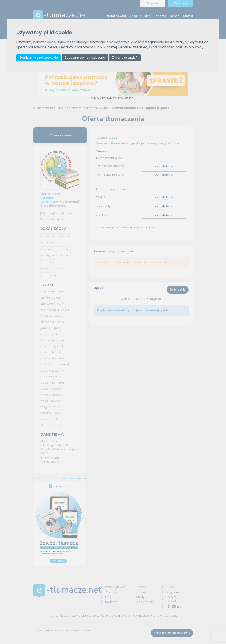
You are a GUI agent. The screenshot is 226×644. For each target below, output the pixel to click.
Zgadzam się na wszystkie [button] (39, 58)
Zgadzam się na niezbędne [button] (85, 58)
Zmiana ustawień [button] (125, 58)
